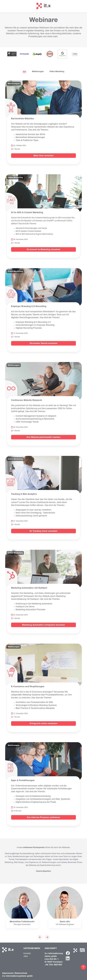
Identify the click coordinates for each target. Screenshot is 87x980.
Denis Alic (65, 922)
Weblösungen (38, 72)
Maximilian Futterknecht (22, 922)
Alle (24, 72)
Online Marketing (57, 72)
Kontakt (27, 954)
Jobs (26, 956)
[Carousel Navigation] (43, 938)
